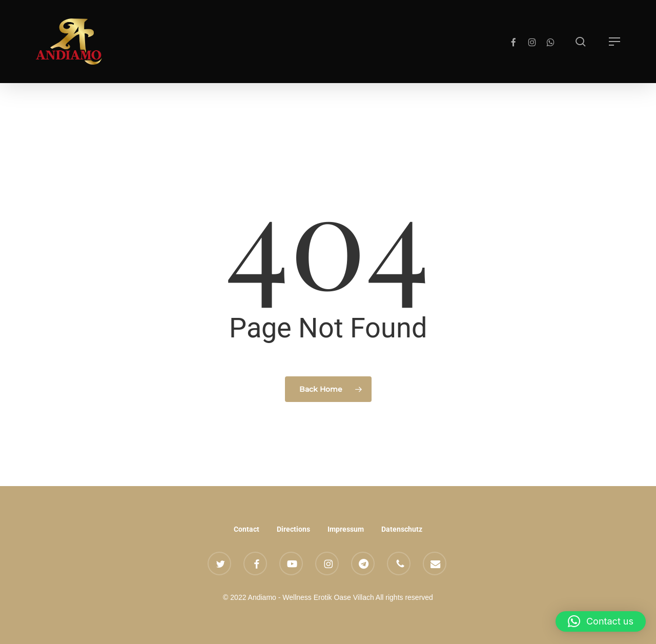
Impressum (346, 529)
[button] (614, 42)
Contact (247, 529)
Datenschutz (402, 529)
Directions (293, 529)
